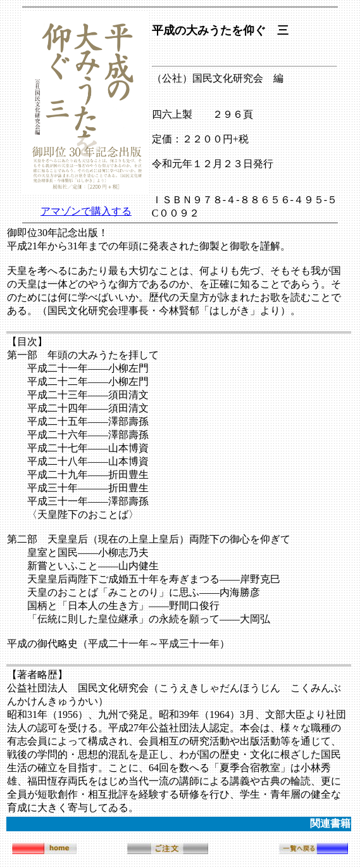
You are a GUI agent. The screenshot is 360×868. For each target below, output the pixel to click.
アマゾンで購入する (86, 211)
